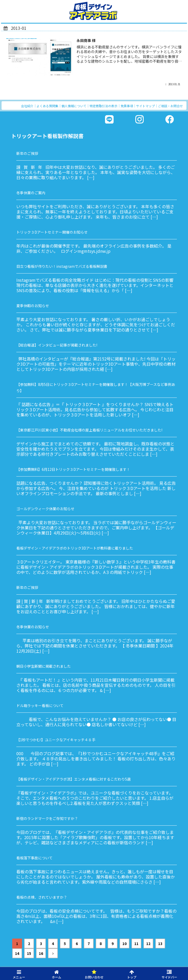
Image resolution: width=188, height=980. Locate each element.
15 (29, 953)
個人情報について (74, 106)
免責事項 (127, 106)
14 (17, 953)
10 (124, 943)
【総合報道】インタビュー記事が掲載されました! (57, 345)
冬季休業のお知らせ (33, 627)
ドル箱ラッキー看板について (40, 705)
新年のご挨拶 (27, 153)
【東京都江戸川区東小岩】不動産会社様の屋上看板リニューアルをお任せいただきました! (89, 430)
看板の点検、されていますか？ (42, 897)
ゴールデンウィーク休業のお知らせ (45, 509)
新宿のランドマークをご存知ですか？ (47, 818)
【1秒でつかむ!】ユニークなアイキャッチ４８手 (56, 740)
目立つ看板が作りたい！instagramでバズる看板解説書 (62, 266)
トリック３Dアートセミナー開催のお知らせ (52, 232)
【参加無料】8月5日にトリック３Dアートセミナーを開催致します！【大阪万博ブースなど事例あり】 (96, 387)
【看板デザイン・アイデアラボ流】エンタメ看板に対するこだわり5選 (74, 779)
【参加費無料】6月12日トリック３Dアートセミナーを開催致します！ (73, 469)
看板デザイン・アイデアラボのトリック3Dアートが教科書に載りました (75, 548)
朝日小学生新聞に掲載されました (44, 666)
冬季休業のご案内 (31, 193)
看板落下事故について (34, 858)
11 (136, 943)
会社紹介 (27, 106)
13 (160, 943)
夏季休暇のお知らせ (33, 306)
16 (41, 953)
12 (148, 943)
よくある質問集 (47, 106)
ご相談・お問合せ (170, 106)
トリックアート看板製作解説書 (47, 136)
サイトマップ (145, 106)
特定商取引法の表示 (103, 106)
